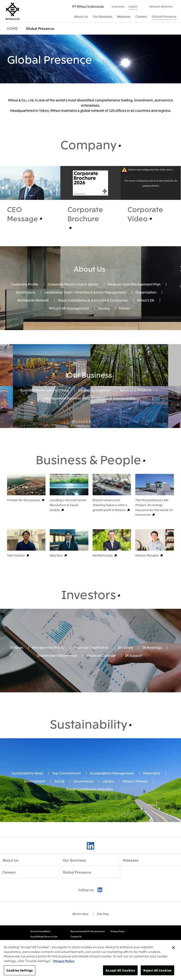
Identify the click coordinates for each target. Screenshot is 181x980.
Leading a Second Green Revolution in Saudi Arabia (68, 505)
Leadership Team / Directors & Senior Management (85, 292)
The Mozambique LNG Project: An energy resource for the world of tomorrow (154, 507)
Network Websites (161, 6)
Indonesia (118, 6)
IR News (17, 675)
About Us (90, 269)
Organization (146, 292)
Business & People (88, 459)
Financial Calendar (101, 683)
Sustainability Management (112, 801)
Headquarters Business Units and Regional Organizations (90, 398)
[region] (90, 960)
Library (108, 809)
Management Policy (48, 675)
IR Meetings (152, 675)
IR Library (125, 675)
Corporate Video (145, 214)
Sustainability (88, 751)
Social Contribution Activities (90, 817)
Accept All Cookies (120, 970)
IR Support (134, 683)
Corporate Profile (25, 284)
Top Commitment (66, 801)
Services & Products (136, 390)
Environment (35, 809)
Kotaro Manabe (147, 569)
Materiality (152, 801)
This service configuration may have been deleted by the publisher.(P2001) (151, 183)
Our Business (90, 374)
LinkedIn (90, 873)
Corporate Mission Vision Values (73, 284)
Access (104, 308)
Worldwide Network (33, 300)
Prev (161, 531)
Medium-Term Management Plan (134, 284)
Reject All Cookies (157, 970)
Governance (25, 292)
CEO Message (23, 214)
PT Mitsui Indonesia (88, 6)
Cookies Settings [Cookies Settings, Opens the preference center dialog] (20, 970)
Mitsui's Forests (135, 809)
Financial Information (91, 675)
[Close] (173, 948)
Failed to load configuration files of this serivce (150, 170)
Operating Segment (94, 390)
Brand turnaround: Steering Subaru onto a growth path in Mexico (110, 505)
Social (59, 809)
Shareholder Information (57, 683)
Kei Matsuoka (103, 569)
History (125, 308)
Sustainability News (27, 801)
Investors (89, 621)
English (133, 6)
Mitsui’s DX (146, 300)
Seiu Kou (56, 569)
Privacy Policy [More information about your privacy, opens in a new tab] (64, 961)
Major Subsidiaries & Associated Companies (93, 300)
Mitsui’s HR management (69, 308)
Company (88, 144)
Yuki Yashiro (16, 569)
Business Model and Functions (45, 390)
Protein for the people (24, 500)
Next (170, 531)
